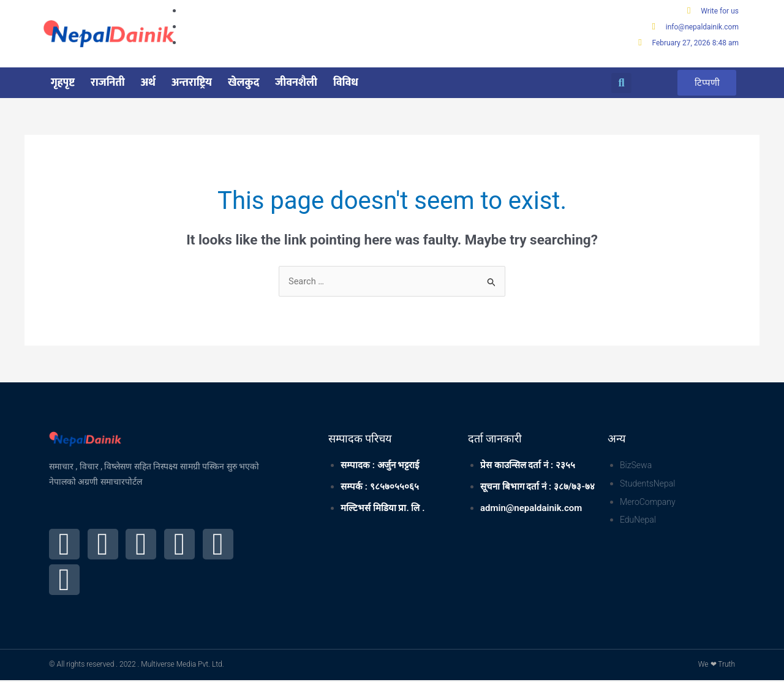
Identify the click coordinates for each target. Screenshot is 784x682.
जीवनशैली (296, 83)
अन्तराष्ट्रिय (192, 83)
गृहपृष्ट (63, 83)
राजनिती (108, 83)
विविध (346, 83)
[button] (621, 84)
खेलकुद (243, 83)
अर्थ (148, 83)
